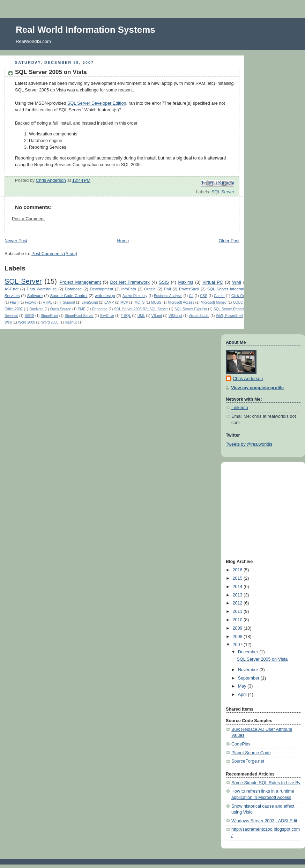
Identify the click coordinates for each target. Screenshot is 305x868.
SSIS (164, 282)
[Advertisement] (247, 510)
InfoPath (129, 289)
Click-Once (240, 296)
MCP (124, 302)
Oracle (150, 289)
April (243, 695)
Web (8, 322)
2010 (238, 620)
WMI (237, 282)
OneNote (36, 309)
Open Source (61, 309)
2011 (238, 611)
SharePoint (50, 316)
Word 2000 (27, 322)
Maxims (185, 282)
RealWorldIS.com (33, 41)
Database (73, 289)
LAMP (109, 302)
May (243, 686)
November (249, 670)
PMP (82, 309)
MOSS (156, 302)
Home (123, 241)
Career (219, 296)
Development (102, 289)
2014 (238, 587)
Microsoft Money (214, 302)
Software (35, 296)
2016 (238, 570)
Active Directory (135, 296)
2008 (238, 637)
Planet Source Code (251, 753)
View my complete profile (257, 388)
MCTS (140, 302)
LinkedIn (240, 408)
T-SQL (126, 316)
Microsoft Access (181, 302)
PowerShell (189, 289)
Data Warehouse (42, 289)
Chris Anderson (248, 379)
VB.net (157, 316)
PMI (168, 289)
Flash (14, 302)
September (249, 678)
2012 (238, 603)
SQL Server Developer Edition (97, 103)
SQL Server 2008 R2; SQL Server (141, 309)
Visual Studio (199, 316)
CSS (204, 296)
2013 (238, 595)
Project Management (80, 282)
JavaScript (90, 302)
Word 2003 (50, 322)
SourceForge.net (248, 761)
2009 (238, 628)
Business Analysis (168, 296)
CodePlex (241, 744)
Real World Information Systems (85, 30)
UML (141, 316)
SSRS (29, 316)
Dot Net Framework (130, 282)
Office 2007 (14, 309)
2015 (238, 578)
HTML (47, 302)
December (249, 652)
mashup (71, 322)
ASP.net (12, 289)
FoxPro (30, 302)
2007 (238, 645)
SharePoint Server (79, 316)
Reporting (100, 309)
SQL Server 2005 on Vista (262, 659)
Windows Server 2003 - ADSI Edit (264, 821)
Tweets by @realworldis (249, 444)
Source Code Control (69, 296)
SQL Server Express (191, 309)
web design (105, 296)
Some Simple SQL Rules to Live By (266, 783)
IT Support (67, 302)
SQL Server (223, 192)
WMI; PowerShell (230, 316)
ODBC (238, 302)
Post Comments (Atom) (54, 254)
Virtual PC (213, 282)
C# (191, 296)
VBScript (175, 316)
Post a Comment (28, 219)
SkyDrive (107, 316)
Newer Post (16, 241)
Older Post (229, 241)
